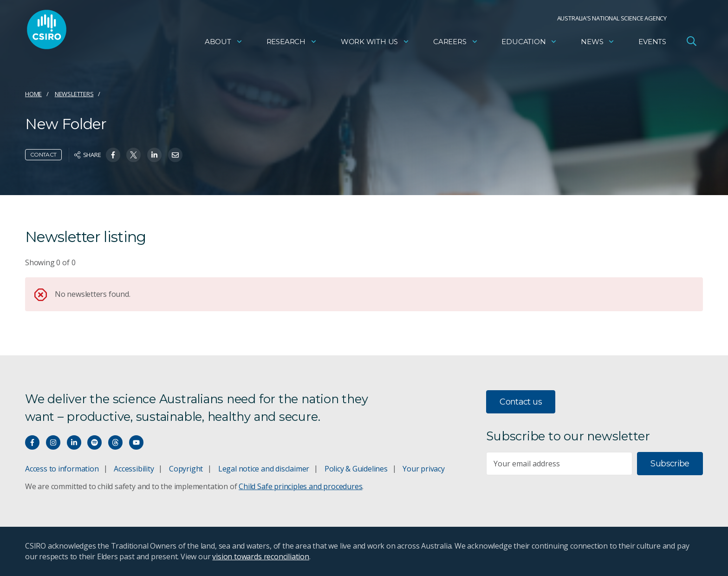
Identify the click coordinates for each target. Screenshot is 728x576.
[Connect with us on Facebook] (32, 442)
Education (529, 44)
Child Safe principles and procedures (300, 486)
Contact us (521, 402)
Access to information (62, 469)
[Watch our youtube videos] (136, 442)
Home (33, 94)
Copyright (186, 469)
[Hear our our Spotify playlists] (94, 442)
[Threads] (115, 442)
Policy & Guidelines (356, 469)
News (598, 44)
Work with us (375, 44)
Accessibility (134, 469)
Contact (43, 154)
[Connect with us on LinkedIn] (74, 442)
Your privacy (423, 469)
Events (652, 44)
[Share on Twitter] (133, 155)
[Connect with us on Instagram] (53, 442)
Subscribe (670, 464)
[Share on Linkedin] (154, 155)
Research (292, 44)
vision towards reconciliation (261, 556)
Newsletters (74, 94)
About (224, 44)
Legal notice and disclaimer (264, 469)
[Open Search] (691, 44)
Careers (456, 44)
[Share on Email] (175, 155)
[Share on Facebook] (113, 155)
